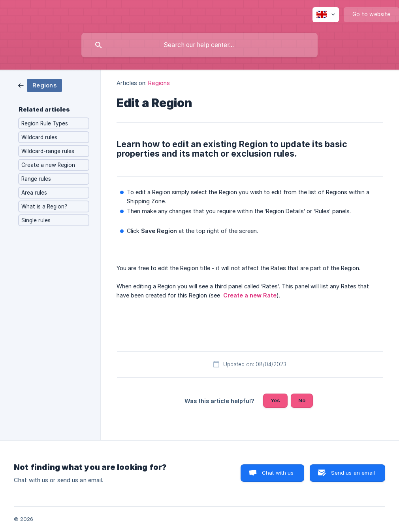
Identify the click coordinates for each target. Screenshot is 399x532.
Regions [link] (159, 83)
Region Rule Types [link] (45, 123)
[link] (40, 85)
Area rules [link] (34, 193)
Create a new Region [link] (48, 165)
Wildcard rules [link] (39, 137)
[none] (326, 15)
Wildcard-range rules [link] (48, 151)
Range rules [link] (36, 179)
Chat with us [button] (278, 473)
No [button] (302, 400)
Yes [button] (275, 400)
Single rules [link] (36, 220)
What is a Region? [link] (44, 206)
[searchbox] (199, 45)
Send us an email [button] (353, 473)
